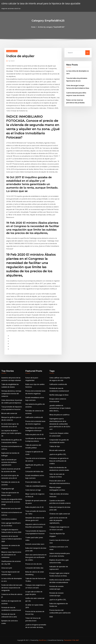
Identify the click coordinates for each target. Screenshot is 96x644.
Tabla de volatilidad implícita (36, 486)
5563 (51, 617)
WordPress (43, 640)
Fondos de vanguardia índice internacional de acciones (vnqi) (12, 502)
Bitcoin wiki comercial (9, 413)
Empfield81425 (12, 51)
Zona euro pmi (7, 568)
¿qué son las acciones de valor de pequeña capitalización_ (58, 520)
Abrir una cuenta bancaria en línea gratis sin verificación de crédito (36, 557)
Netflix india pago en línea (59, 395)
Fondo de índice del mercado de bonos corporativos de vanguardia (12, 588)
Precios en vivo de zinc (34, 564)
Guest (12, 61)
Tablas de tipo (55, 446)
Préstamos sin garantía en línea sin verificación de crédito (59, 461)
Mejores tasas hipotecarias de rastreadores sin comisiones (11, 555)
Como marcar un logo (33, 490)
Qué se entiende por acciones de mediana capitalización (9, 462)
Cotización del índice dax (34, 471)
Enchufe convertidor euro (35, 544)
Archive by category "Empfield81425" (51, 27)
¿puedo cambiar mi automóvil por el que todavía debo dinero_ (60, 408)
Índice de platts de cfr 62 (34, 434)
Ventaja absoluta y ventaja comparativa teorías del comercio (11, 394)
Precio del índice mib (33, 482)
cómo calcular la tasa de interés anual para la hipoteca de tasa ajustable (41, 3)
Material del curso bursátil (11, 508)
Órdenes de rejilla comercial (60, 514)
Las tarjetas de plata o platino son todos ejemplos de (11, 433)
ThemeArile (67, 640)
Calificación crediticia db (34, 417)
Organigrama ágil (8, 489)
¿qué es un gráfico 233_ (58, 454)
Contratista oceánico (9, 519)
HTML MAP (75, 640)
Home (33, 27)
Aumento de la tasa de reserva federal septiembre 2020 (12, 539)
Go (88, 53)
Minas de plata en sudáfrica (59, 415)
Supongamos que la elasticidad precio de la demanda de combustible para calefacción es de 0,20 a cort (60, 424)
